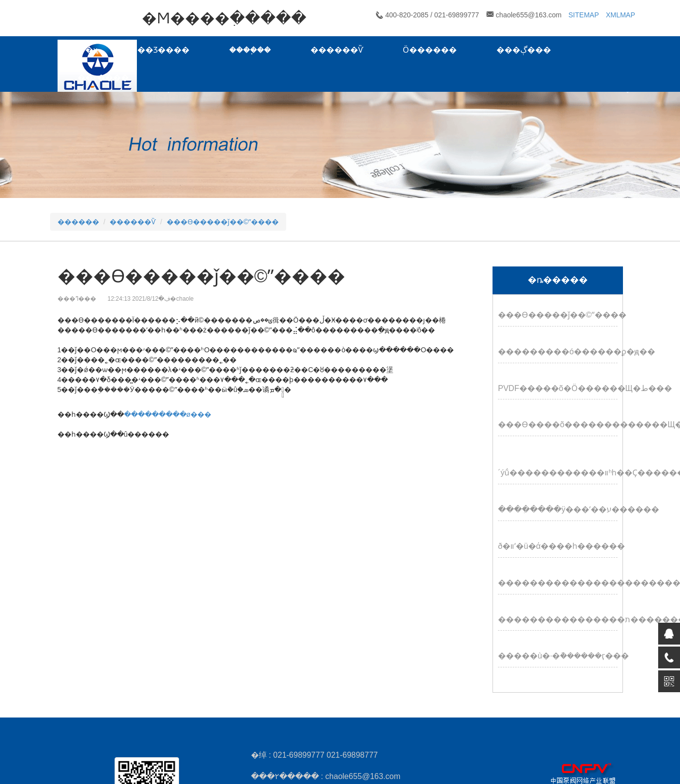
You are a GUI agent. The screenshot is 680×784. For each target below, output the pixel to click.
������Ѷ (337, 50)
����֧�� (250, 50)
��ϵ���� (103, 78)
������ (78, 222)
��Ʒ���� (163, 50)
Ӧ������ (430, 50)
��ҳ (88, 50)
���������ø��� (168, 414)
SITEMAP (584, 15)
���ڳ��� (524, 50)
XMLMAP (620, 15)
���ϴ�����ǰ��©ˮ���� (223, 222)
